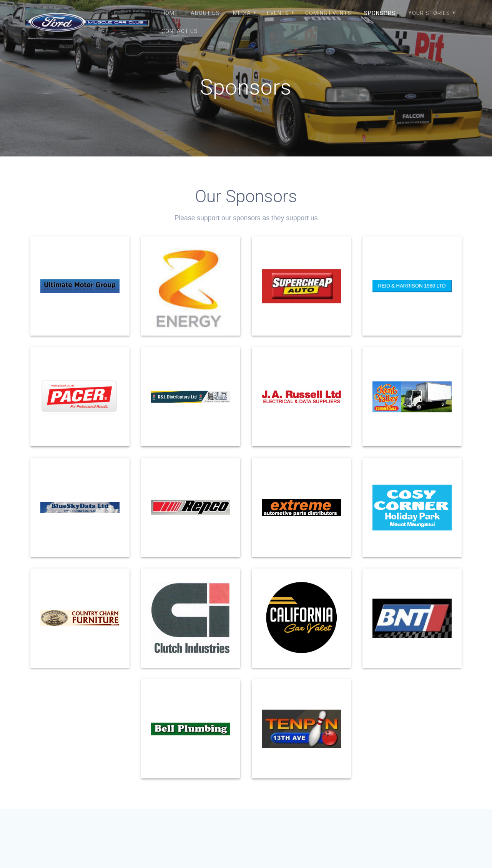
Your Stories (429, 13)
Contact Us (180, 31)
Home (170, 13)
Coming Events (328, 13)
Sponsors (380, 13)
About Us (205, 13)
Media (242, 13)
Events (278, 13)
